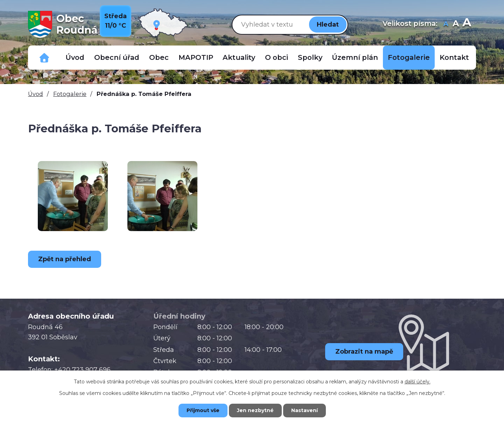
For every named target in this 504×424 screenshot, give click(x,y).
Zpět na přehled (65, 259)
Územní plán (355, 57)
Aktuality (239, 57)
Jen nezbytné (255, 410)
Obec (159, 57)
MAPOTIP (196, 57)
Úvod (75, 57)
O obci (276, 57)
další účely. (418, 382)
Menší (446, 24)
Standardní (456, 24)
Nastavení (304, 410)
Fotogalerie (409, 57)
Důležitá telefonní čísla (44, 58)
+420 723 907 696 (82, 370)
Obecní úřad (117, 57)
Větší (467, 24)
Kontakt (454, 57)
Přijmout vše (203, 410)
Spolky (310, 57)
